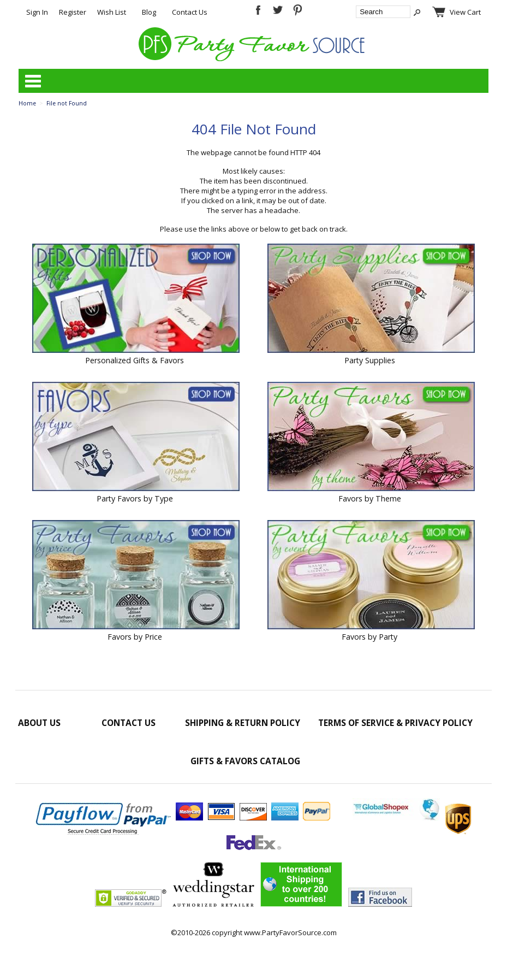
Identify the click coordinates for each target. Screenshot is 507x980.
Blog (149, 12)
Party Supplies (370, 360)
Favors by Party (369, 637)
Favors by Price (135, 637)
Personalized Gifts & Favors (135, 360)
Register (73, 12)
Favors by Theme (370, 498)
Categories (33, 81)
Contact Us (190, 12)
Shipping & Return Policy (243, 723)
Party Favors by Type (135, 498)
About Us (39, 723)
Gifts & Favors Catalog (245, 761)
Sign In (37, 12)
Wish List (112, 12)
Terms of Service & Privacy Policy (395, 723)
